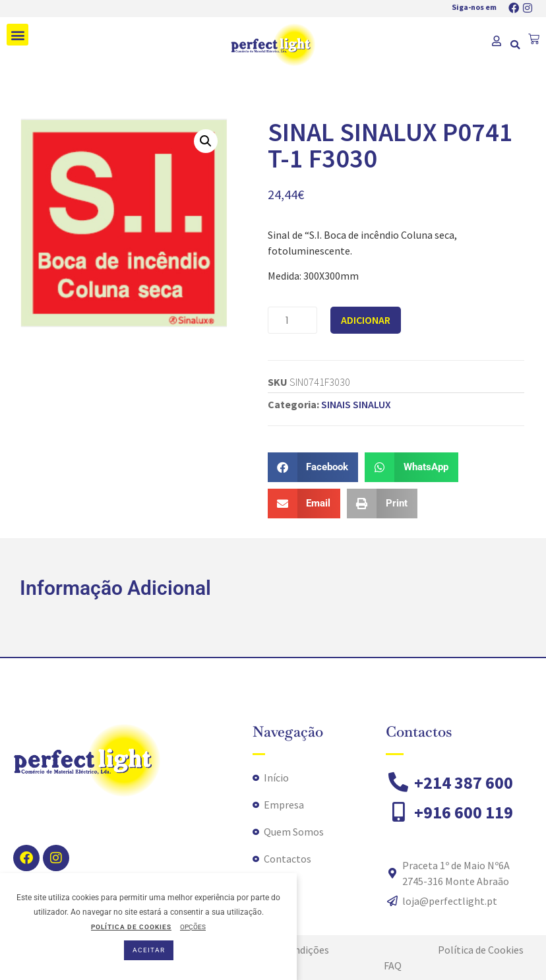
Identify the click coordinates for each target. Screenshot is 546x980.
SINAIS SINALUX (356, 404)
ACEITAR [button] (149, 950)
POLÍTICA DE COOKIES (131, 927)
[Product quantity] (292, 320)
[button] (17, 35)
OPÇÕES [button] (193, 927)
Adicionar (366, 320)
